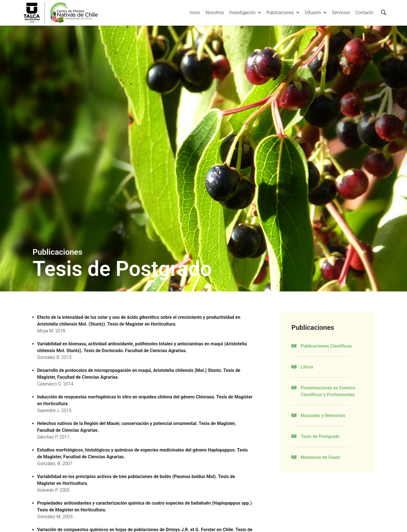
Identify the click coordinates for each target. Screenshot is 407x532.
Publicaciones (283, 13)
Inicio (195, 13)
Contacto (364, 13)
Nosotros (215, 13)
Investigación (245, 13)
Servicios (341, 13)
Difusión (316, 13)
